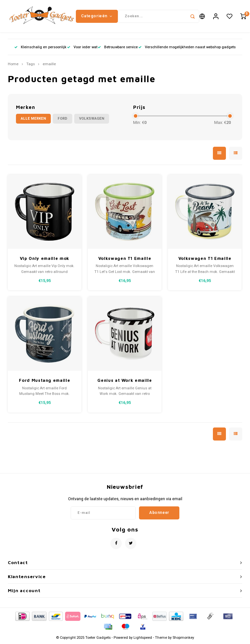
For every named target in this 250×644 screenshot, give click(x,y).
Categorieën (97, 16)
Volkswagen (92, 119)
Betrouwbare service (118, 47)
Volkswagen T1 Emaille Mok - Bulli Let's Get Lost (125, 259)
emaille (49, 65)
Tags (31, 65)
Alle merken (33, 119)
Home (13, 65)
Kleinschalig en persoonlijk (40, 47)
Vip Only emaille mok (45, 259)
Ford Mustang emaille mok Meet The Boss (44, 381)
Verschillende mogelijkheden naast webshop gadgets (187, 47)
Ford (62, 119)
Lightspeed (143, 638)
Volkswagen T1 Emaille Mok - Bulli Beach (205, 259)
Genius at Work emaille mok (125, 381)
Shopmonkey (183, 638)
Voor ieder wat (82, 47)
